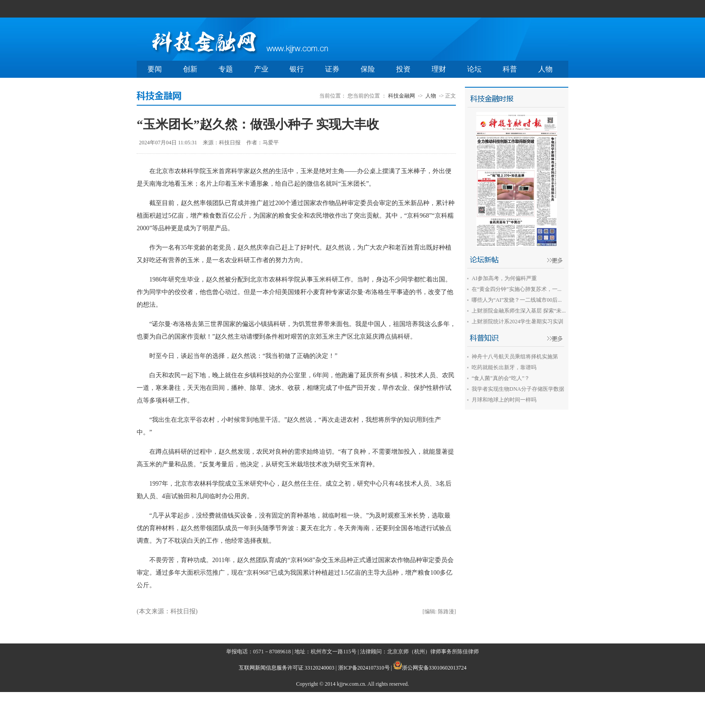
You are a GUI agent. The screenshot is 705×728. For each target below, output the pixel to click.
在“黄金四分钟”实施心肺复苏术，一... (517, 289)
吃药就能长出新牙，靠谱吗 (504, 367)
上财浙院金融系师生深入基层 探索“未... (519, 311)
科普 (510, 69)
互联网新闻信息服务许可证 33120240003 (287, 668)
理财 (439, 69)
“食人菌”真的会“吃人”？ (501, 378)
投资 (403, 69)
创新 (190, 69)
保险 (368, 69)
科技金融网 (402, 96)
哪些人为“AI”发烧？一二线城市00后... (517, 300)
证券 (332, 69)
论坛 (474, 69)
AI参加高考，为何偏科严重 (504, 278)
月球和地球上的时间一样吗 (504, 400)
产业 (261, 69)
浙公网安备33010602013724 (434, 668)
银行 (297, 69)
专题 (226, 69)
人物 (545, 69)
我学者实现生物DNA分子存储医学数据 (518, 389)
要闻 (155, 69)
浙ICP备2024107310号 (364, 668)
